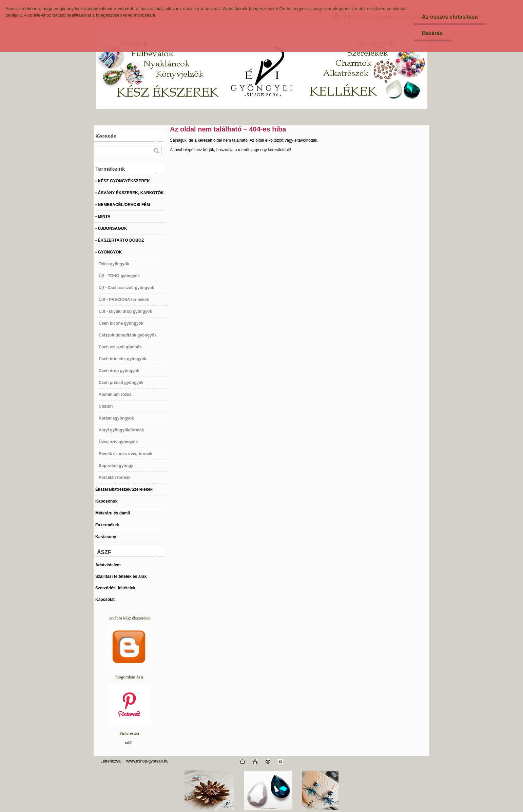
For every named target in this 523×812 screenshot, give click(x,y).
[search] (156, 151)
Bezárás (432, 33)
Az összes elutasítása (450, 17)
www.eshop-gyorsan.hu (147, 761)
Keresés (106, 136)
